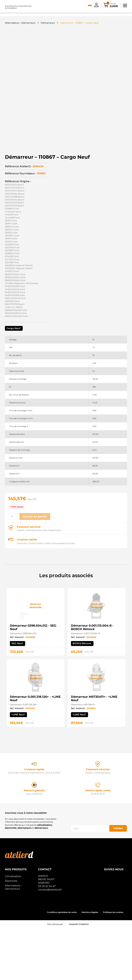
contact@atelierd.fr (50, 941)
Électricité (11, 933)
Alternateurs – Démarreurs (14, 939)
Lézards (79, 976)
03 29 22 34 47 (47, 938)
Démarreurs (48, 23)
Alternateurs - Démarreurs (20, 23)
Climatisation (13, 928)
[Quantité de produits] (13, 568)
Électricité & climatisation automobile (18, 7)
